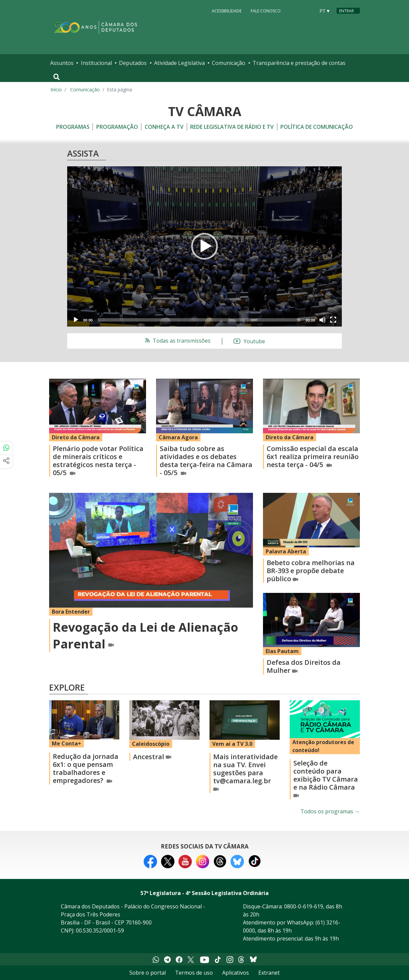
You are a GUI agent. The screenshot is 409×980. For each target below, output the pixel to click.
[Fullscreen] (333, 320)
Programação (117, 127)
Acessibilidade (227, 11)
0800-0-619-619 (304, 906)
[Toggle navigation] (57, 77)
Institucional (96, 63)
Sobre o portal (148, 973)
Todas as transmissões (177, 341)
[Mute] (322, 320)
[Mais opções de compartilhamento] (6, 462)
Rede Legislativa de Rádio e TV (232, 127)
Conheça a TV (164, 127)
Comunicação (229, 63)
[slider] (199, 320)
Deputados (133, 63)
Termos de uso (194, 973)
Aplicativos (236, 973)
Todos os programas (330, 811)
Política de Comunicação (317, 127)
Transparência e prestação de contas (299, 63)
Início (56, 90)
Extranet (269, 973)
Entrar (347, 11)
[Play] (76, 320)
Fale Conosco (266, 11)
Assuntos (62, 63)
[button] (204, 246)
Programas (73, 127)
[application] (204, 246)
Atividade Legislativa (179, 63)
